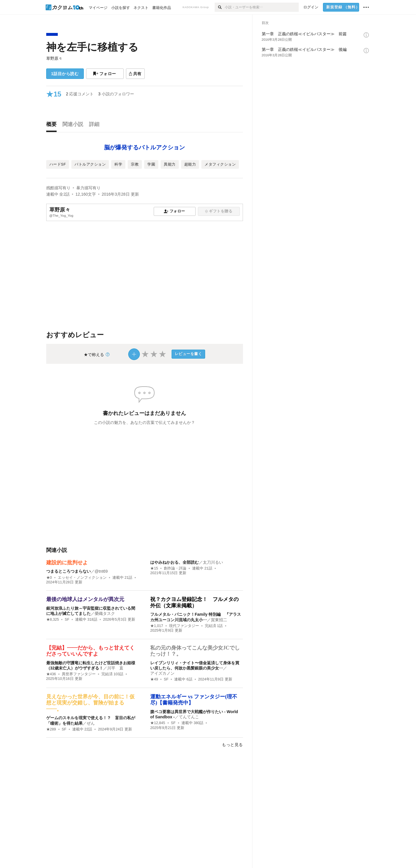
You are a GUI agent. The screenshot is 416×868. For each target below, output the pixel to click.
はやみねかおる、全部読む (174, 562)
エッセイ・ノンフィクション (82, 578)
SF (67, 620)
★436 (51, 674)
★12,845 (158, 723)
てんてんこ (189, 717)
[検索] (220, 7)
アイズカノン (162, 673)
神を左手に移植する (92, 47)
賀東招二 (219, 620)
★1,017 (157, 626)
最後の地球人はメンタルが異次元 (85, 599)
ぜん (91, 723)
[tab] (53, 126)
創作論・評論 (175, 568)
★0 (49, 578)
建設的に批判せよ (67, 563)
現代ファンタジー (184, 626)
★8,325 (53, 620)
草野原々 (54, 58)
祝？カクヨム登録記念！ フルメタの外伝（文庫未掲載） (194, 602)
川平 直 (115, 668)
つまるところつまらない (68, 571)
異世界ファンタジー (79, 674)
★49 (154, 679)
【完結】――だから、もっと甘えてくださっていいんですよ (90, 651)
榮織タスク (105, 613)
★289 (51, 729)
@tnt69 (101, 571)
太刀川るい (213, 562)
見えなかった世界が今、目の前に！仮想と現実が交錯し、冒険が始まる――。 (90, 703)
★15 (154, 568)
